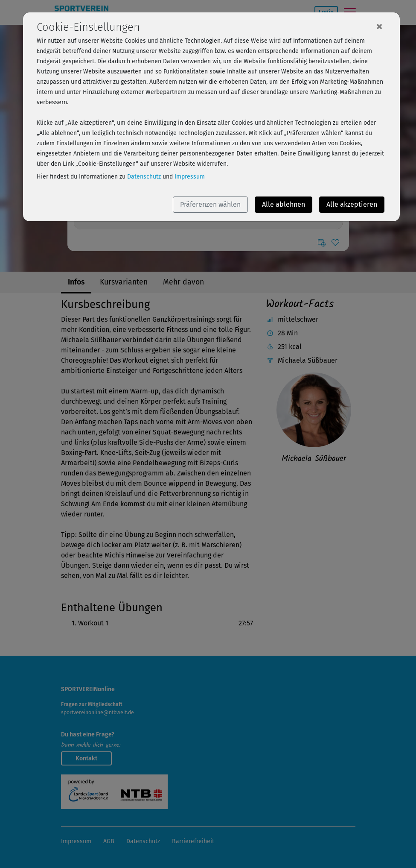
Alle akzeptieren (352, 204)
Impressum (190, 177)
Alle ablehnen (284, 204)
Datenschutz (144, 177)
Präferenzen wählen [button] (210, 204)
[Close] (379, 26)
